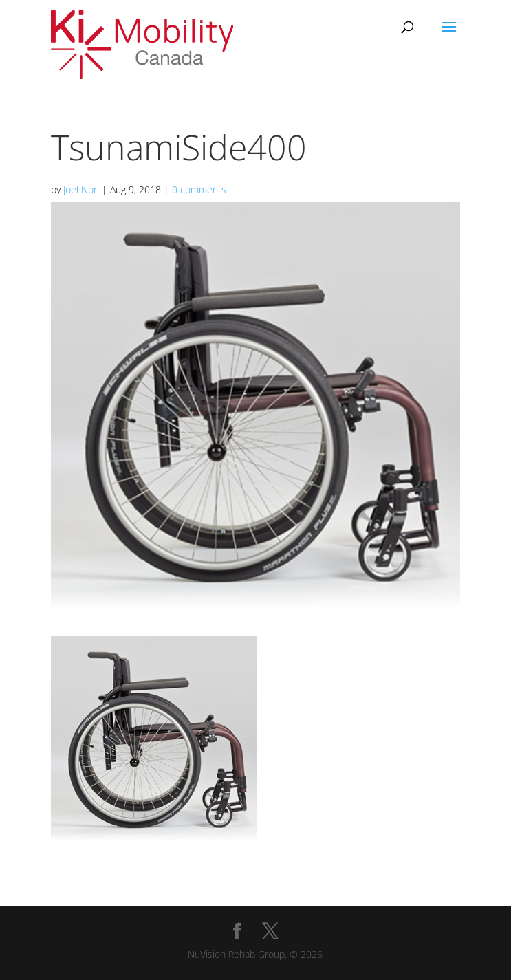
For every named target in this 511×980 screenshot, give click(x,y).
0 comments (199, 189)
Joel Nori (81, 189)
